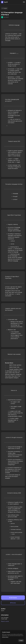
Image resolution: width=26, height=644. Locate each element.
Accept (21, 641)
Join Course (13, 598)
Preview (13, 603)
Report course (5, 621)
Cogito (4, 8)
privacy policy (5, 637)
